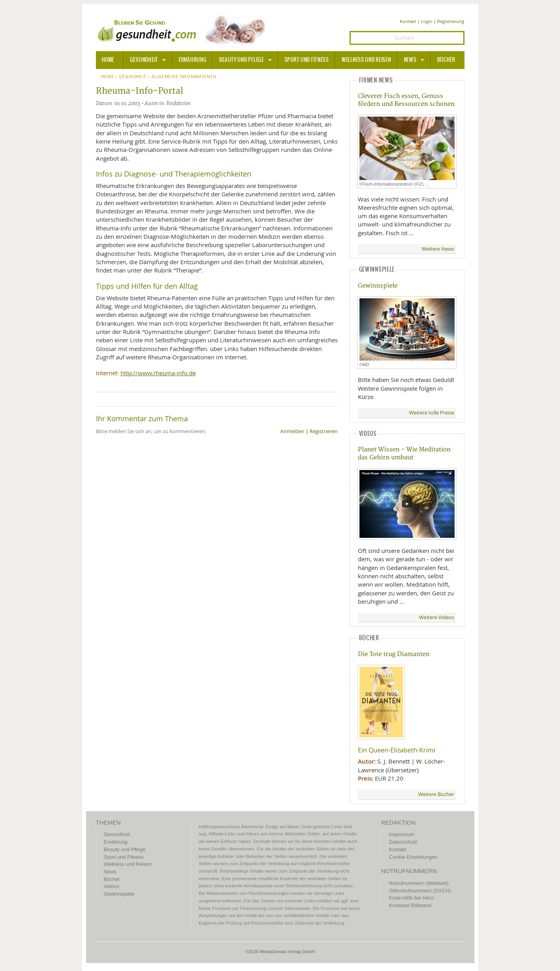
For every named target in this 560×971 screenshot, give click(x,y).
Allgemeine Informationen (184, 77)
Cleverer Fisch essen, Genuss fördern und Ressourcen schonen (406, 100)
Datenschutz (403, 842)
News (410, 60)
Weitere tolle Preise (432, 413)
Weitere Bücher (436, 794)
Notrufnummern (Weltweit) (419, 883)
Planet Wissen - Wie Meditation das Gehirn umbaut (404, 453)
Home (108, 77)
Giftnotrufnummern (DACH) (420, 891)
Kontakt (408, 21)
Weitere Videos (437, 617)
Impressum (402, 834)
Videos (112, 886)
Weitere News (438, 249)
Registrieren (324, 431)
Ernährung (193, 60)
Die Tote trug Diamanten (394, 654)
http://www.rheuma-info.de (158, 373)
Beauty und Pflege (241, 60)
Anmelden (292, 431)
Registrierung (451, 21)
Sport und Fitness (307, 60)
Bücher (446, 60)
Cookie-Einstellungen (413, 857)
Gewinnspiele (378, 286)
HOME (108, 60)
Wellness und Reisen (366, 60)
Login (427, 21)
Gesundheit (144, 60)
